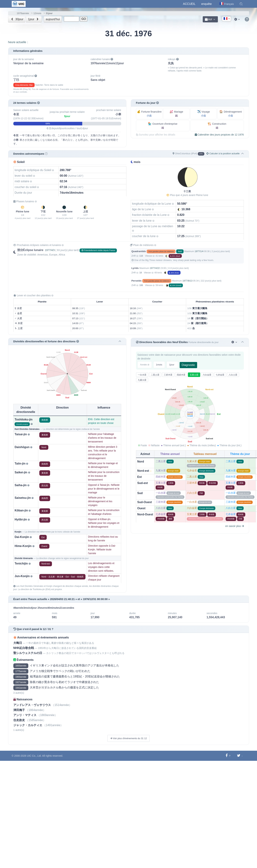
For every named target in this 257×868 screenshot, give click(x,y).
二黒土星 (155, 375)
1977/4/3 (50, 250)
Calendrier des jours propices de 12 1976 (219, 135)
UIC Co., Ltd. (34, 756)
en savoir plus (234, 526)
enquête (207, 4)
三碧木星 (168, 375)
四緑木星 (181, 375)
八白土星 (233, 375)
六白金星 (207, 375)
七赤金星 (220, 375)
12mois (37, 13)
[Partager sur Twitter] (239, 756)
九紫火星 (142, 380)
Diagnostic (188, 365)
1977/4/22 (155, 268)
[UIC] (19, 4)
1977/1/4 (199, 251)
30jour (17, 19)
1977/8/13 (187, 281)
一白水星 (142, 375)
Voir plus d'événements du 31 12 (128, 738)
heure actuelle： (19, 42)
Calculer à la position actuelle (223, 153)
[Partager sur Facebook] (227, 756)
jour (209, 19)
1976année (23, 13)
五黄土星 (194, 375)
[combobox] (227, 19)
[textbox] (227, 19)
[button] (241, 4)
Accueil (189, 4)
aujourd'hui (53, 19)
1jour (34, 19)
